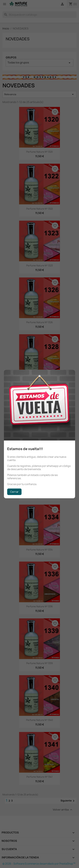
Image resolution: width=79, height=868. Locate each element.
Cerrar (14, 492)
